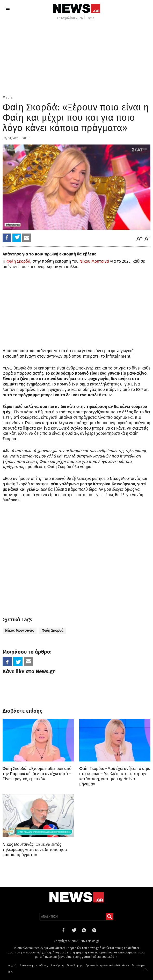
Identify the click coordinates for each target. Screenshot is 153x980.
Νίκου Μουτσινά (94, 261)
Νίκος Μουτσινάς (20, 630)
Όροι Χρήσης (75, 966)
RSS (10, 972)
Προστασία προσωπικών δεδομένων (107, 966)
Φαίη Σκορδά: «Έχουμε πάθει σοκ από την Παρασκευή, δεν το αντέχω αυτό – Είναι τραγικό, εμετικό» (37, 774)
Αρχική (12, 966)
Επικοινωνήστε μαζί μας (34, 966)
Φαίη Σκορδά (18, 261)
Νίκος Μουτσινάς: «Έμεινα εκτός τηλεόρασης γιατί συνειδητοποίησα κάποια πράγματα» (35, 850)
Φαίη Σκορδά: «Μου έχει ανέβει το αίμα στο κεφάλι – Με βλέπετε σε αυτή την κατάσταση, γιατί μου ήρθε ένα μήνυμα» (115, 776)
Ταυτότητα (138, 966)
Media (8, 98)
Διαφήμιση (57, 966)
